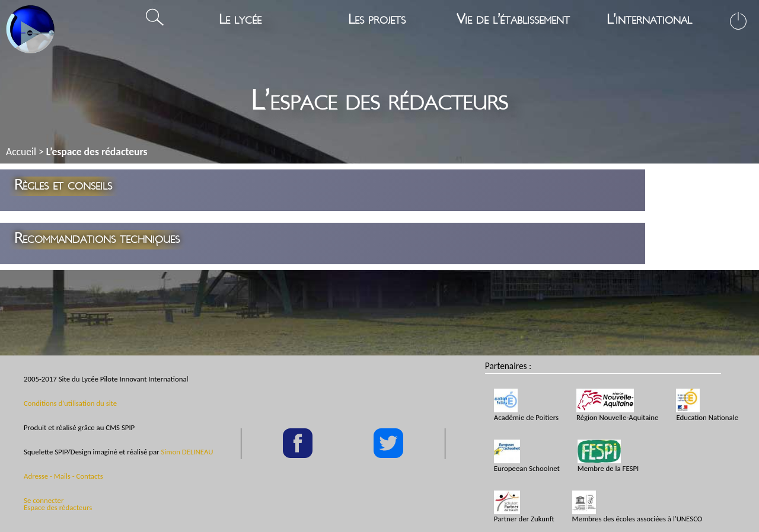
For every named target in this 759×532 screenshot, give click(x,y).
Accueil (21, 152)
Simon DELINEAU (187, 452)
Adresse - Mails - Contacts (63, 476)
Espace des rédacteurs (58, 507)
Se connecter (44, 500)
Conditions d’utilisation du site (70, 403)
